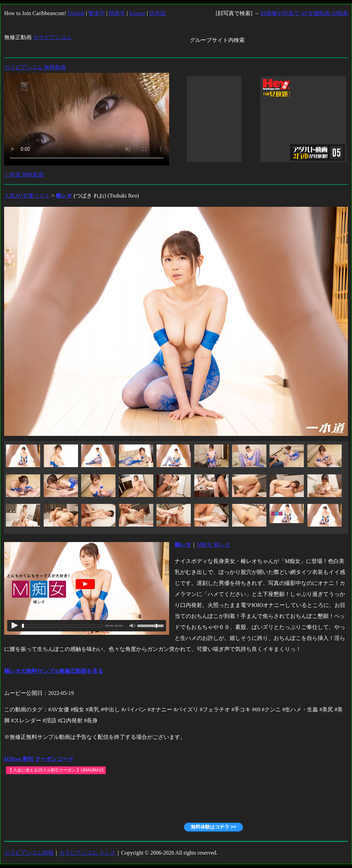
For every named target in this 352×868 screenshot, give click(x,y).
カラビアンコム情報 (29, 853)
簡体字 (117, 13)
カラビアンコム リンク (87, 853)
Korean (137, 13)
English (76, 13)
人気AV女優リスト (27, 196)
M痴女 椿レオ (213, 545)
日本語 (157, 13)
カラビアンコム (52, 37)
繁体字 (97, 13)
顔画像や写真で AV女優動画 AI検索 (304, 13)
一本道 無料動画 (24, 175)
